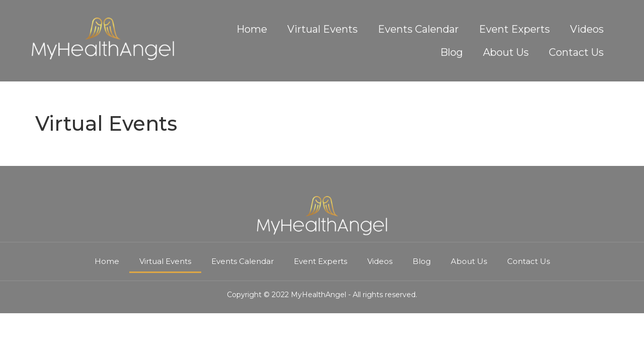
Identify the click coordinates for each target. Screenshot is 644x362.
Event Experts (514, 29)
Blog (452, 52)
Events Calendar (418, 29)
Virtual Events (323, 29)
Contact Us (576, 52)
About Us (506, 52)
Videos (587, 29)
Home (252, 29)
